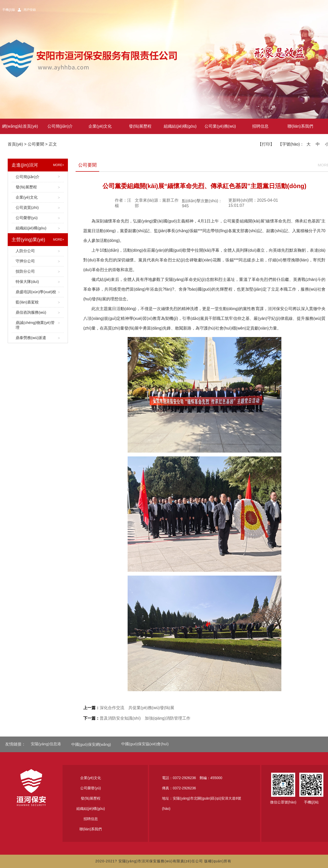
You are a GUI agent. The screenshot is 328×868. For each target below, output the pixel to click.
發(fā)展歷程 (140, 126)
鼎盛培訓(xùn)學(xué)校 (38, 292)
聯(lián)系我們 (300, 126)
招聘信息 (260, 126)
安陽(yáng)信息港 (46, 744)
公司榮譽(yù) (38, 218)
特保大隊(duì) (38, 282)
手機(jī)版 (9, 10)
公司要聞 (36, 144)
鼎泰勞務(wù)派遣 (38, 338)
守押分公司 (38, 261)
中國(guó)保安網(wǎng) (91, 744)
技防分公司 (38, 272)
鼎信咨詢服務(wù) (38, 313)
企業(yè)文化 (100, 126)
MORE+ (59, 165)
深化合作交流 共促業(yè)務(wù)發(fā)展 (129, 708)
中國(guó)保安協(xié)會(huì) (145, 744)
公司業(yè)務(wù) (220, 126)
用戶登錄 (30, 10)
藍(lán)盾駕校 (38, 302)
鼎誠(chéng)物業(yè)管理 (38, 325)
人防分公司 (38, 251)
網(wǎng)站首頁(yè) (20, 126)
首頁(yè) (15, 144)
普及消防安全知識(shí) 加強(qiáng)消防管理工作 (137, 718)
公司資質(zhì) (38, 208)
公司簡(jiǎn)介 (60, 126)
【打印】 (266, 144)
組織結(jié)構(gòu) (180, 126)
